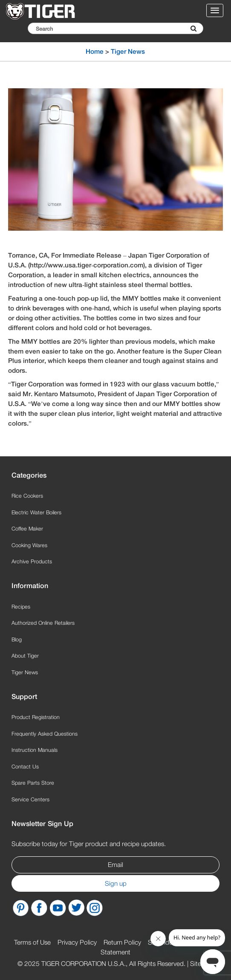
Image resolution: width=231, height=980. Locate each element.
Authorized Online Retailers (43, 623)
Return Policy (122, 942)
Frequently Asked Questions (45, 734)
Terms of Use (32, 942)
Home (95, 51)
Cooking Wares (29, 545)
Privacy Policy (77, 942)
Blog (17, 639)
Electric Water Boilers (36, 512)
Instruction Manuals (35, 750)
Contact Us (25, 767)
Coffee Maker (27, 529)
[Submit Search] (193, 28)
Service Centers (30, 799)
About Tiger (25, 656)
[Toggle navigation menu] (215, 10)
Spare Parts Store (33, 783)
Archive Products (32, 561)
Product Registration (36, 717)
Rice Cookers (27, 496)
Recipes (21, 607)
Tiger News (128, 51)
